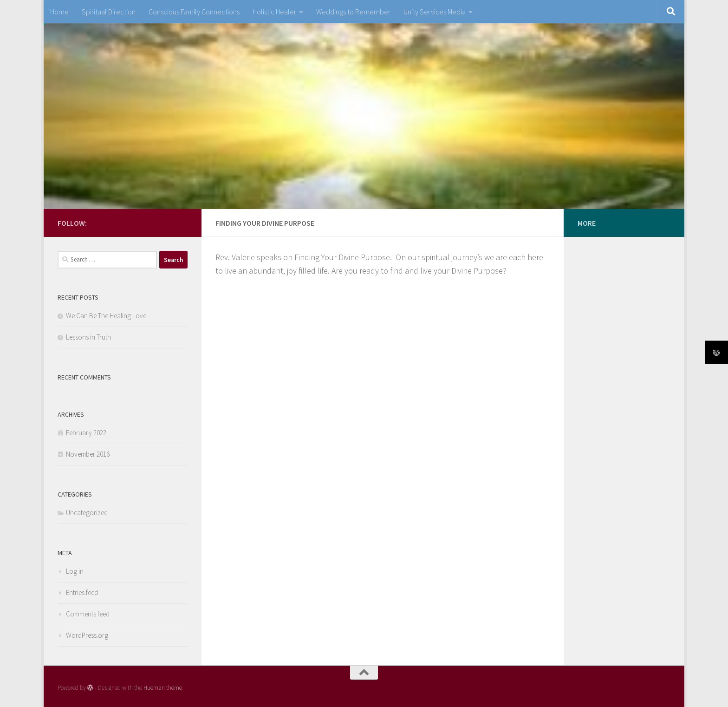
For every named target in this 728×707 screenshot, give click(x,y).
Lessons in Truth (88, 337)
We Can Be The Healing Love (106, 316)
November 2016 (88, 454)
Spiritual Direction (109, 12)
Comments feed (88, 614)
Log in (75, 571)
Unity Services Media (435, 12)
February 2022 (86, 433)
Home (59, 12)
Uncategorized (87, 513)
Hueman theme (163, 688)
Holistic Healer (274, 12)
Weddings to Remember (353, 12)
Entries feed (82, 592)
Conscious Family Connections (194, 12)
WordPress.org (87, 635)
